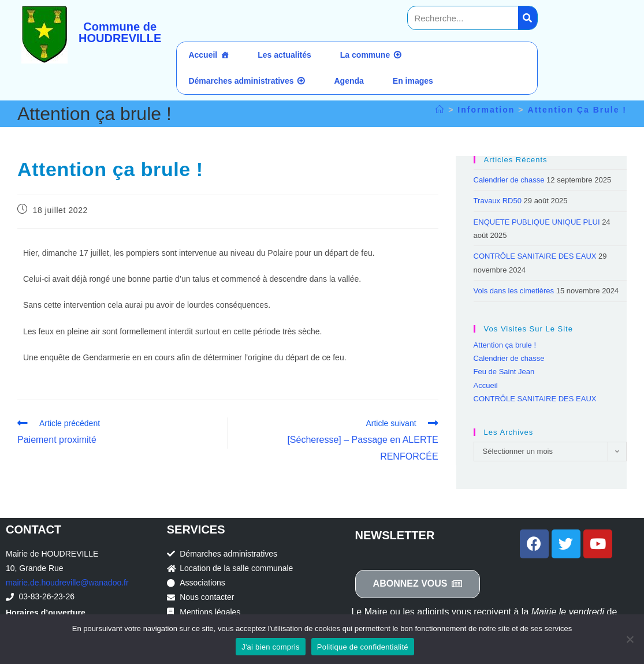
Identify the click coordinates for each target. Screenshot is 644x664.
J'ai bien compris (271, 647)
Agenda (349, 81)
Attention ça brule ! (577, 110)
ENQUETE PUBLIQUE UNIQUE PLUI (537, 222)
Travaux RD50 (498, 201)
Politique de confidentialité (363, 647)
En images (413, 81)
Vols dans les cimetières (514, 291)
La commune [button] (365, 55)
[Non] (630, 639)
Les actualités (284, 55)
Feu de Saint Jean (504, 372)
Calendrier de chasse (509, 180)
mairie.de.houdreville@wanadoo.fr (67, 583)
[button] (418, 584)
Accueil (203, 55)
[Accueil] (440, 110)
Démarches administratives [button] (241, 81)
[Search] (528, 18)
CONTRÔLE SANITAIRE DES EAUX (535, 256)
